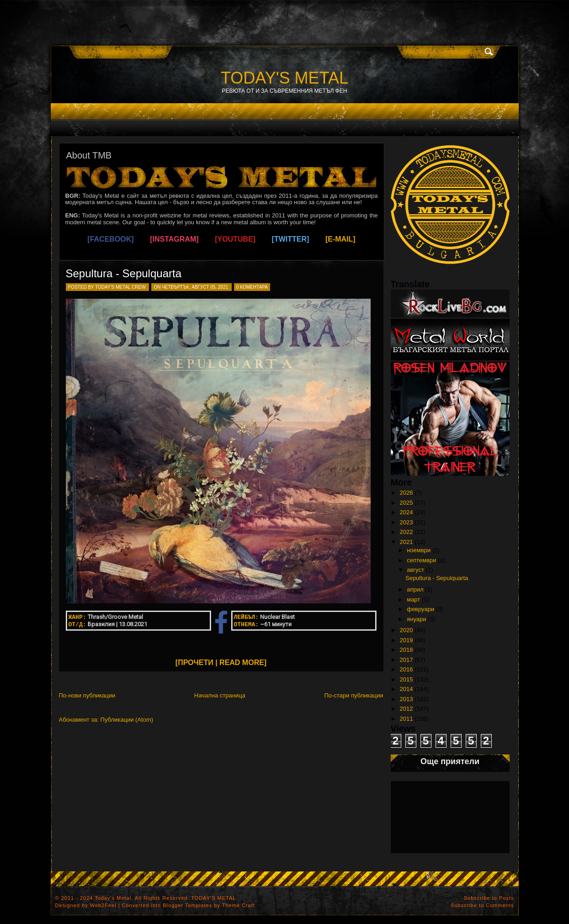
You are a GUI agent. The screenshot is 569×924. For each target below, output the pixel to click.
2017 (407, 660)
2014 (407, 689)
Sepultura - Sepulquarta (124, 273)
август (415, 570)
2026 (407, 493)
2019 (407, 640)
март (413, 599)
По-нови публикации (87, 695)
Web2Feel (103, 905)
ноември (419, 550)
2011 (407, 719)
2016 (407, 669)
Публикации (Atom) (127, 720)
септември (421, 560)
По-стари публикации (354, 695)
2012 (407, 709)
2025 (407, 503)
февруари (420, 609)
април (415, 589)
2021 (407, 542)
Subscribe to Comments (482, 905)
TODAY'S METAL (284, 78)
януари (416, 619)
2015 (407, 679)
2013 (407, 699)
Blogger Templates (187, 905)
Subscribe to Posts (489, 898)
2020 (407, 630)
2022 (407, 532)
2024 (407, 512)
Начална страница (220, 695)
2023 (407, 522)
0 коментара (252, 287)
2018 (407, 650)
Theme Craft (239, 905)
